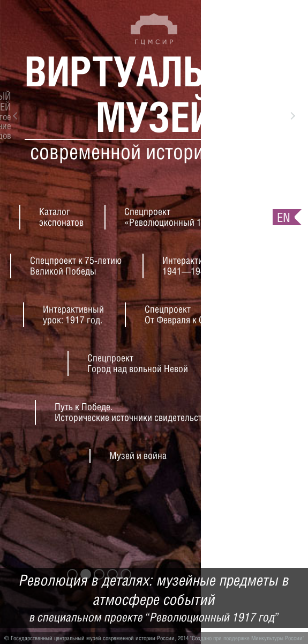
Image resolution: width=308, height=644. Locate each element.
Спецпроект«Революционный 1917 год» (180, 217)
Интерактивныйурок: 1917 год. (73, 314)
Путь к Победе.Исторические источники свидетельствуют (138, 412)
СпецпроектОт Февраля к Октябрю (189, 314)
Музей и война (138, 456)
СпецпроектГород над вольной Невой (138, 363)
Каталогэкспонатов (61, 217)
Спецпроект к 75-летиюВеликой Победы (76, 266)
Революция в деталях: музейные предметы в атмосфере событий (154, 598)
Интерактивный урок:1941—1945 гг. (204, 266)
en (284, 217)
